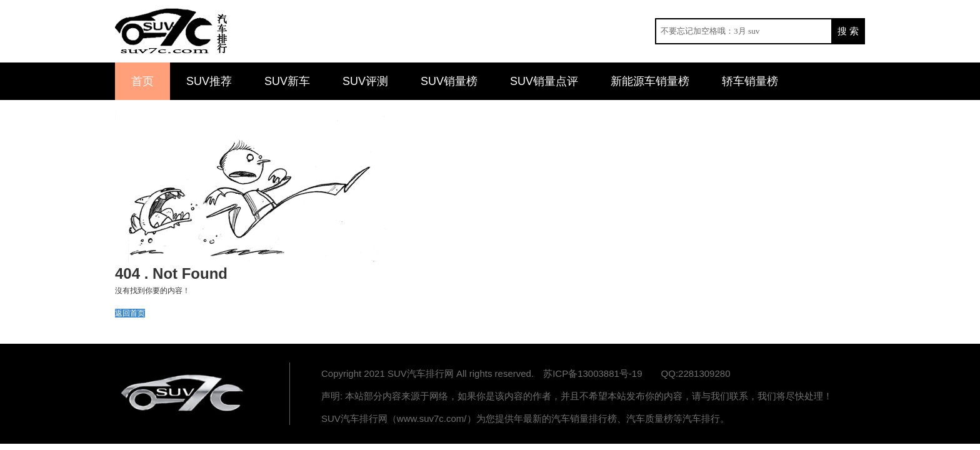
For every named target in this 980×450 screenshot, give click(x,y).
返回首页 (130, 313)
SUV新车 (287, 81)
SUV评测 (365, 81)
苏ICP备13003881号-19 (592, 373)
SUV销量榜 (449, 81)
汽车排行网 (184, 394)
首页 (142, 81)
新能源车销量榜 (650, 81)
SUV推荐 (209, 81)
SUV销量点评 (544, 81)
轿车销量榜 (750, 81)
